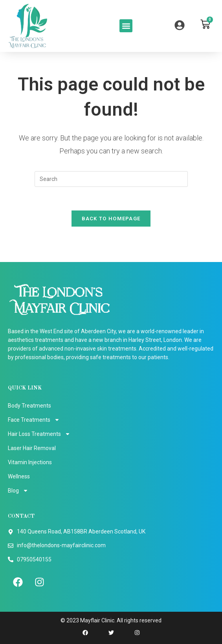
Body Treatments (29, 406)
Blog (18, 491)
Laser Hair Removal (32, 448)
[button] (126, 26)
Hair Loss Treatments (39, 434)
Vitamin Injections (30, 462)
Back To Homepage (111, 219)
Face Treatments (34, 420)
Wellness (19, 476)
